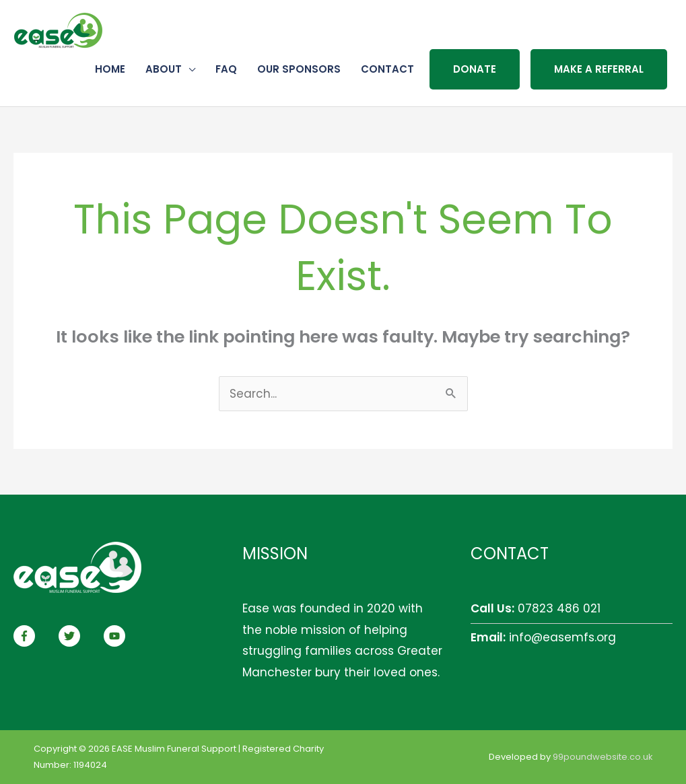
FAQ (226, 69)
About (164, 69)
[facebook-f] (34, 636)
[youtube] (116, 636)
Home (110, 69)
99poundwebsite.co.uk (602, 757)
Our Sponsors (299, 69)
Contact (387, 69)
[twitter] (79, 636)
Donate (475, 69)
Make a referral (599, 69)
